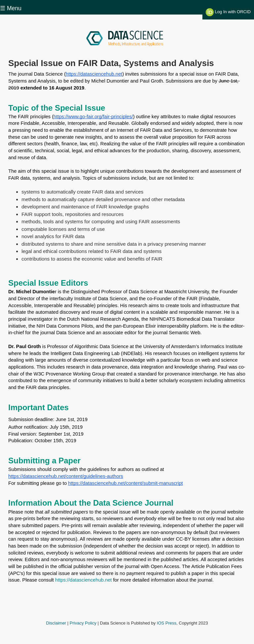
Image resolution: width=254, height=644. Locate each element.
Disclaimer (56, 623)
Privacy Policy (83, 623)
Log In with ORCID (228, 12)
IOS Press (167, 623)
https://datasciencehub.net (84, 580)
